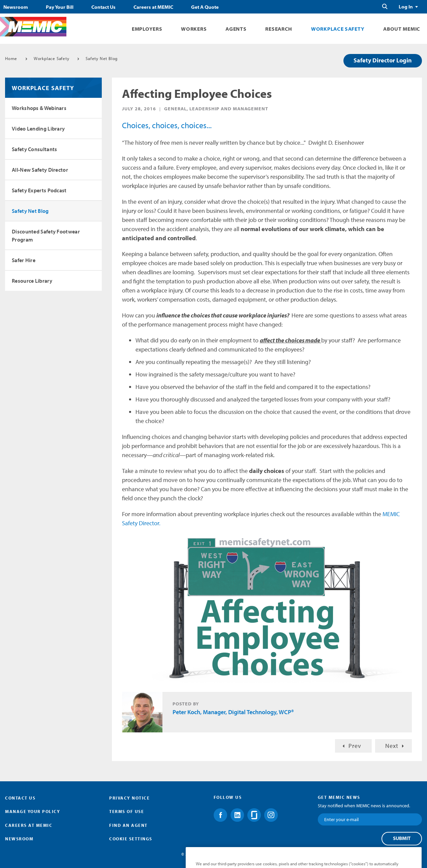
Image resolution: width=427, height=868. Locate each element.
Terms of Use (127, 811)
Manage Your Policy (33, 811)
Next (392, 746)
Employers (147, 29)
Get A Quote (205, 7)
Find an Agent (128, 825)
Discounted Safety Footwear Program (46, 235)
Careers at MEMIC (153, 7)
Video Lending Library (38, 129)
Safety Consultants (34, 149)
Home (11, 58)
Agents (236, 29)
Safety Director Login (383, 60)
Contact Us (103, 7)
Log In (406, 7)
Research (279, 29)
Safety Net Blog (102, 58)
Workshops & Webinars (39, 108)
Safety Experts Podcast (39, 190)
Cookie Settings (131, 839)
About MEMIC (402, 29)
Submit (402, 838)
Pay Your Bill (60, 7)
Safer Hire (24, 260)
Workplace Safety (338, 29)
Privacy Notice (129, 798)
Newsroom (16, 7)
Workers (194, 29)
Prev (355, 746)
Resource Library (32, 281)
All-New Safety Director (40, 170)
